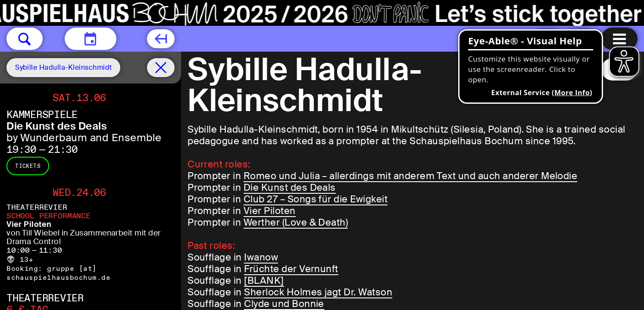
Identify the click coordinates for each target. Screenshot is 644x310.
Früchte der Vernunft (291, 269)
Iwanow (261, 257)
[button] (25, 39)
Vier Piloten (270, 211)
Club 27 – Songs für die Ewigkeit (316, 199)
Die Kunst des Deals (290, 188)
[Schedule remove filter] (161, 68)
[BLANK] (264, 281)
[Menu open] (619, 39)
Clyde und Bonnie (284, 304)
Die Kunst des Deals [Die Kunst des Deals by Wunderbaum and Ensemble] (57, 126)
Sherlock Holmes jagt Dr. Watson (318, 292)
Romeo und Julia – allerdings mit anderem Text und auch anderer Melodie (411, 176)
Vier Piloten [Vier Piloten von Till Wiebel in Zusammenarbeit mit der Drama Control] (29, 224)
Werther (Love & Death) (296, 222)
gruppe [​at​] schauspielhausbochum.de (58, 273)
